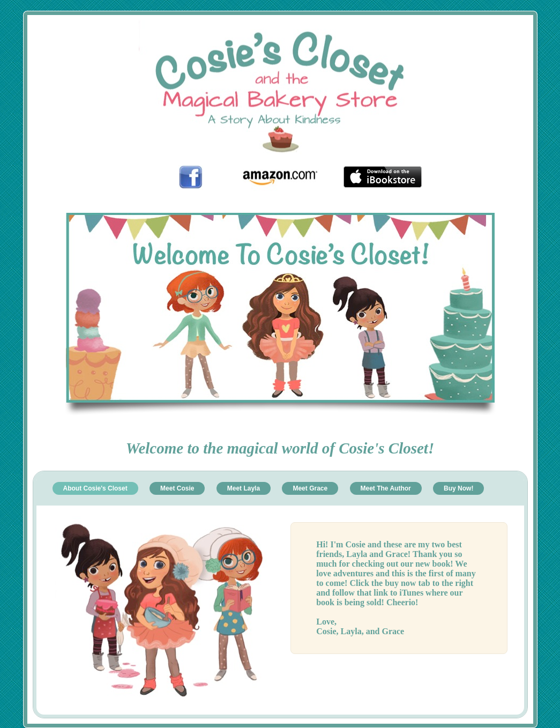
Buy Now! (458, 488)
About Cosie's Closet (95, 488)
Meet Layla (244, 488)
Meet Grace (310, 488)
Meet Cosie (177, 488)
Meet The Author (386, 488)
